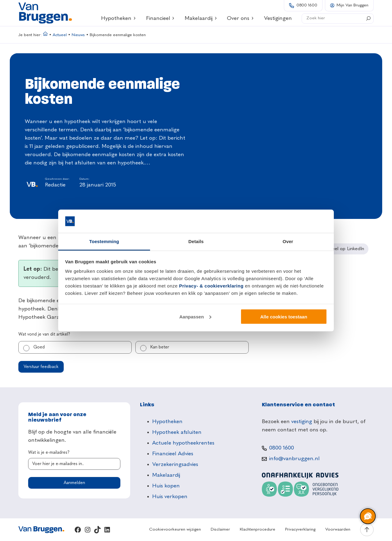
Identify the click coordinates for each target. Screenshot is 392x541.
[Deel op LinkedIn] (343, 249)
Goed (39, 347)
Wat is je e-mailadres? (49, 453)
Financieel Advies (173, 454)
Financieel (160, 18)
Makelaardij (201, 18)
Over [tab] (288, 241)
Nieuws (78, 35)
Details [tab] (196, 241)
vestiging (302, 422)
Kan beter (160, 347)
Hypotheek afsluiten (177, 432)
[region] (367, 517)
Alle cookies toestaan (284, 316)
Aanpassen (195, 316)
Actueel (60, 35)
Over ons (240, 18)
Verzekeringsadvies (175, 464)
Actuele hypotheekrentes (183, 443)
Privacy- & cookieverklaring (211, 286)
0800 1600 (307, 5)
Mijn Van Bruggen (352, 5)
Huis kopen (166, 486)
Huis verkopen (170, 497)
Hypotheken (119, 18)
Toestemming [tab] (104, 241)
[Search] (368, 18)
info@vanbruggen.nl (294, 459)
